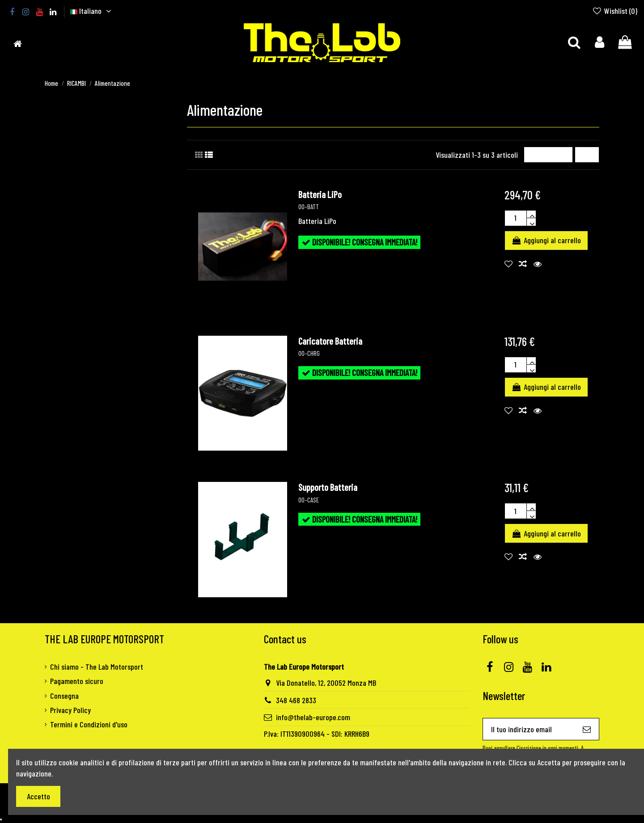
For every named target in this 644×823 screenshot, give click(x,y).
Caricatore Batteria (330, 341)
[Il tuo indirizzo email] (529, 729)
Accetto (38, 796)
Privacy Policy (70, 710)
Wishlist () (615, 11)
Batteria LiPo (320, 194)
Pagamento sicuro (77, 681)
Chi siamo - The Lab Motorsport (97, 667)
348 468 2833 (296, 700)
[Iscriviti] (587, 729)
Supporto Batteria (328, 487)
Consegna (64, 696)
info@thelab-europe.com (313, 717)
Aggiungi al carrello (546, 240)
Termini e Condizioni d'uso (89, 724)
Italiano (92, 11)
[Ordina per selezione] (548, 155)
